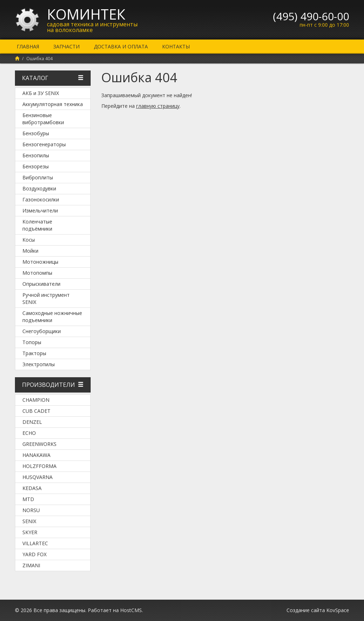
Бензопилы (36, 155)
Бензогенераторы (44, 144)
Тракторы (34, 353)
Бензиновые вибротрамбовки (43, 119)
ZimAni (31, 565)
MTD (28, 499)
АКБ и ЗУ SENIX (41, 93)
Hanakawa (36, 455)
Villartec (35, 543)
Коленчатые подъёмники (37, 225)
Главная (28, 46)
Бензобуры (36, 133)
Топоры (32, 342)
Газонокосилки (41, 199)
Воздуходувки (39, 188)
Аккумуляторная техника (53, 104)
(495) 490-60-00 (311, 16)
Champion (36, 400)
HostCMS (131, 610)
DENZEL (32, 422)
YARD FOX (34, 554)
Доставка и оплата (121, 46)
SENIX (29, 521)
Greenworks (39, 444)
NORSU (31, 510)
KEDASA (32, 488)
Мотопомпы (37, 273)
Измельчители (40, 210)
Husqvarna (38, 477)
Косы (29, 240)
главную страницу (158, 106)
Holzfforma (39, 466)
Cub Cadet (36, 411)
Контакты (176, 46)
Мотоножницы (40, 262)
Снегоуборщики (42, 331)
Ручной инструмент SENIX (46, 298)
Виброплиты (38, 177)
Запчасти (66, 46)
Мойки (30, 251)
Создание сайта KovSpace (318, 610)
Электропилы (39, 364)
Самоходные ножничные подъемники (52, 317)
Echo (29, 433)
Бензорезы (36, 166)
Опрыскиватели (41, 284)
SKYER (30, 532)
